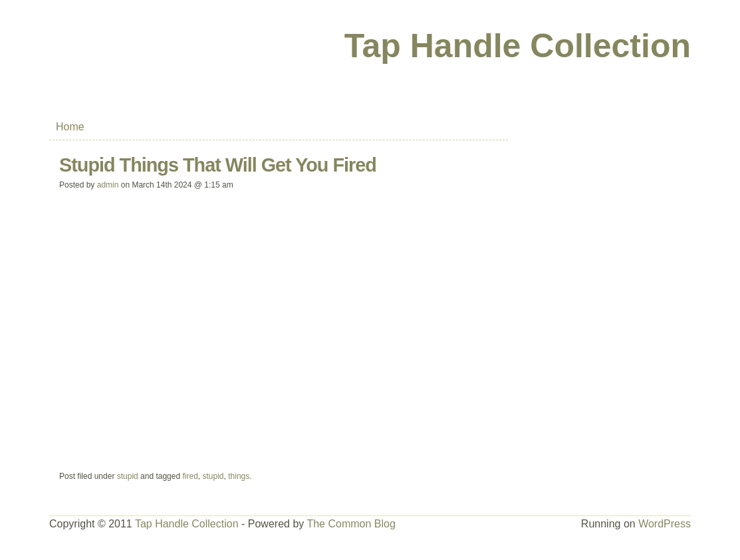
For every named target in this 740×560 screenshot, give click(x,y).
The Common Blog (351, 524)
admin (108, 185)
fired (190, 476)
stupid (128, 476)
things (239, 476)
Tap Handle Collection (518, 46)
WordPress (665, 524)
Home (70, 127)
